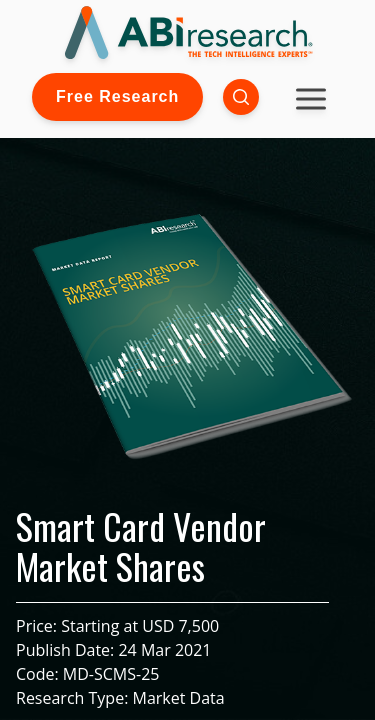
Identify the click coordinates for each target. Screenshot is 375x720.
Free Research (117, 96)
